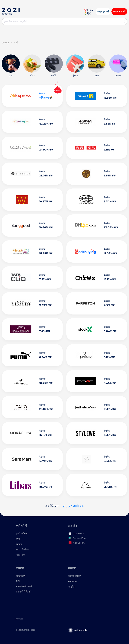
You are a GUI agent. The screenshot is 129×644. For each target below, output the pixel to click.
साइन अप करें (119, 11)
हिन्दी (88, 13)
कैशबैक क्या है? (74, 576)
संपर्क (18, 539)
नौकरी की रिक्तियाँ (23, 592)
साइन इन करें (103, 11)
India (88, 10)
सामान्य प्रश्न (73, 581)
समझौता (72, 587)
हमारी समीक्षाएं (22, 533)
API (18, 581)
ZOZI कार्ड (20, 555)
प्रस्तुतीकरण (21, 576)
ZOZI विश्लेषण (22, 550)
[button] (124, 64)
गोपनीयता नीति (19, 619)
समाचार (19, 544)
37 (70, 506)
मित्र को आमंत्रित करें (24, 586)
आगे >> (79, 506)
